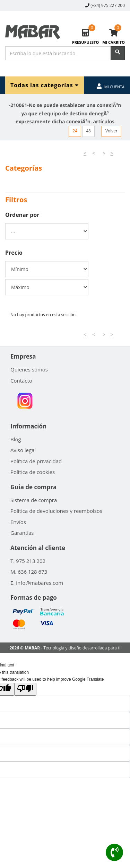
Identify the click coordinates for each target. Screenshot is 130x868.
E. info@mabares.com (37, 583)
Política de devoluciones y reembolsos (56, 511)
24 (75, 131)
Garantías (22, 533)
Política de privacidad (36, 461)
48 (88, 131)
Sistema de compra (34, 500)
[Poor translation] (25, 689)
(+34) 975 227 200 (108, 5)
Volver (111, 131)
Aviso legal (23, 450)
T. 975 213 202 (28, 561)
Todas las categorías (45, 85)
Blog (16, 439)
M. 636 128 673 (29, 572)
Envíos (18, 522)
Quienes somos (29, 369)
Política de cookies (33, 472)
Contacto (21, 380)
